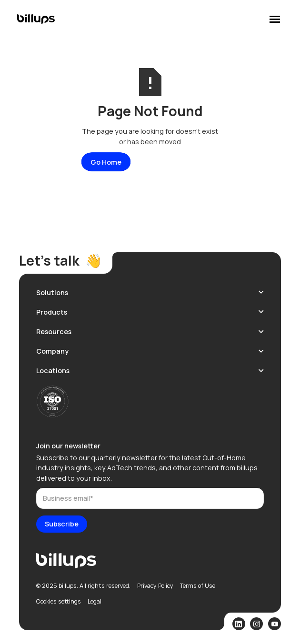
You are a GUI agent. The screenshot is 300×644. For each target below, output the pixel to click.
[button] (150, 292)
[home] (36, 19)
